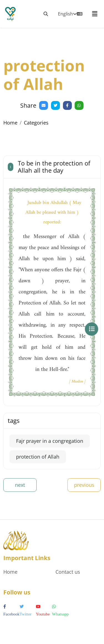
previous (84, 485)
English (70, 14)
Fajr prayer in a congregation (50, 441)
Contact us (68, 572)
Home (10, 123)
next (20, 485)
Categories (36, 123)
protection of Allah (38, 457)
